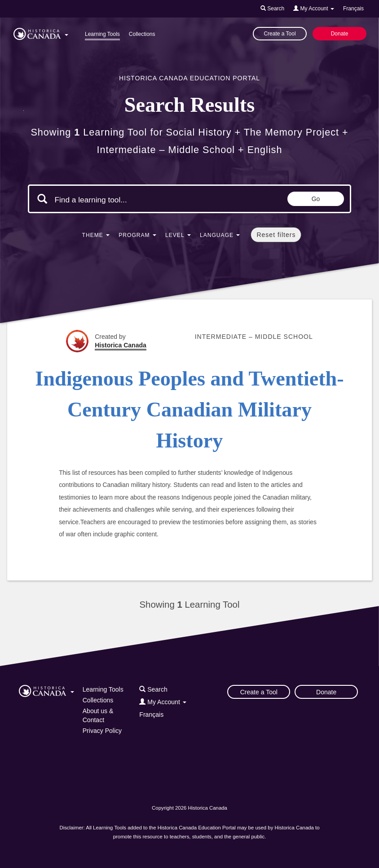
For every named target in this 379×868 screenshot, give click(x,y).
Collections (142, 34)
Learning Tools (102, 34)
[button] (41, 32)
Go (316, 199)
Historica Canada (121, 345)
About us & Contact (98, 715)
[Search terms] (130, 200)
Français (353, 9)
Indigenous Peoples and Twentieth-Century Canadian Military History (189, 410)
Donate (340, 34)
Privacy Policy (102, 731)
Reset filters (276, 235)
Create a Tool (280, 34)
